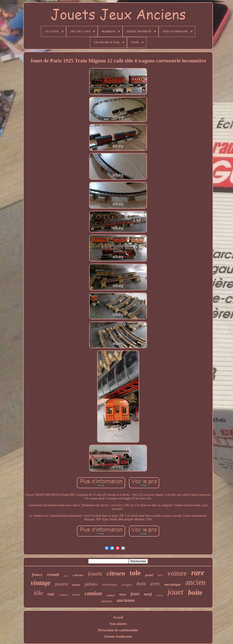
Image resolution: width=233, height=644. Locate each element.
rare (198, 573)
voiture (177, 573)
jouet (175, 592)
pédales (91, 584)
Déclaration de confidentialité (118, 630)
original (111, 595)
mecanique (173, 584)
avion (76, 595)
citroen (116, 573)
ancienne (126, 600)
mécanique (110, 585)
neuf (148, 594)
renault (53, 575)
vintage (41, 583)
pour (66, 576)
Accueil (118, 617)
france (37, 575)
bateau (76, 585)
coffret (160, 595)
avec (155, 584)
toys (123, 594)
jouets (95, 574)
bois (141, 583)
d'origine (127, 585)
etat (51, 594)
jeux (135, 594)
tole (135, 573)
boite (195, 592)
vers (160, 575)
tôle (38, 593)
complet (63, 595)
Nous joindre (118, 624)
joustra (62, 584)
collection (78, 575)
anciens (107, 601)
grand (149, 575)
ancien (196, 582)
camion (93, 593)
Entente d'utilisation (118, 637)
